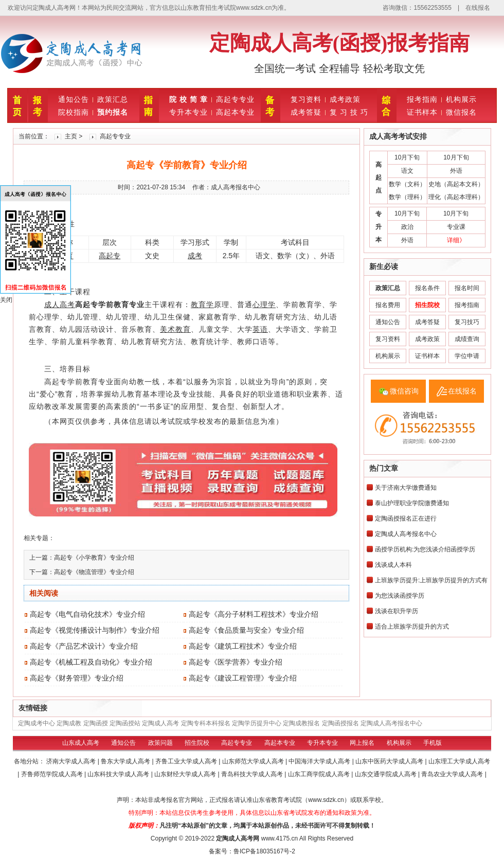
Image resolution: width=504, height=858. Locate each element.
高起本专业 (235, 112)
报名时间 (467, 288)
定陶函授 (96, 723)
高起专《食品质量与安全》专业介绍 (246, 630)
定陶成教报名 (301, 723)
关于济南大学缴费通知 (406, 488)
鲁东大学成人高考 (126, 761)
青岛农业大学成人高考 (453, 774)
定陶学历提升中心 (257, 723)
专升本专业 (188, 112)
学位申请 (467, 356)
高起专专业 (235, 99)
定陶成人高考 (160, 723)
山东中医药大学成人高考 (390, 761)
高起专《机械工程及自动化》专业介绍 (91, 662)
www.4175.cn (280, 838)
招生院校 (197, 743)
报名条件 (427, 288)
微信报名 (461, 112)
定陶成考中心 (37, 723)
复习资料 (306, 99)
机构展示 (461, 99)
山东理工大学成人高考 (459, 761)
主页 (71, 136)
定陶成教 (69, 723)
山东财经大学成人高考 (186, 774)
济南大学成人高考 (72, 761)
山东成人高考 (81, 743)
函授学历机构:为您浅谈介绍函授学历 (425, 549)
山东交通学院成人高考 (386, 774)
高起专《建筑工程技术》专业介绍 (243, 646)
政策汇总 (113, 99)
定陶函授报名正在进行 (406, 519)
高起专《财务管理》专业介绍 (77, 678)
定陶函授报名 (340, 723)
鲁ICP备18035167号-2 (264, 851)
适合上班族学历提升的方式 (412, 627)
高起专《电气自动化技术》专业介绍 (87, 614)
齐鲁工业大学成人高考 (187, 761)
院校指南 (74, 112)
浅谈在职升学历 (397, 611)
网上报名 (362, 743)
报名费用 (388, 305)
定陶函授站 (125, 723)
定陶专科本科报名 (206, 723)
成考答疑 (306, 112)
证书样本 (422, 112)
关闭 (6, 300)
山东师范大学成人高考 (254, 761)
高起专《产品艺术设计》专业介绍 (84, 646)
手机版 (433, 743)
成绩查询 (467, 339)
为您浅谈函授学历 (400, 596)
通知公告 (74, 99)
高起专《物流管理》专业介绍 (94, 572)
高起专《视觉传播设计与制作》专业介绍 (95, 630)
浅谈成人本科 (393, 565)
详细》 (456, 240)
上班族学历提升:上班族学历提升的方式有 (431, 580)
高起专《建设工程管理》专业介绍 (243, 678)
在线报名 (478, 8)
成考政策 (345, 99)
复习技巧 (467, 322)
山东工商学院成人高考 (320, 774)
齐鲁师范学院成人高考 (53, 774)
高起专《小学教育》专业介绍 (94, 558)
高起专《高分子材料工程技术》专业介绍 (254, 614)
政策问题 (160, 743)
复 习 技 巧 (349, 112)
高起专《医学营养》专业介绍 (236, 662)
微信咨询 (404, 391)
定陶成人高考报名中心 (406, 534)
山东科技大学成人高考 (119, 774)
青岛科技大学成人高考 (253, 774)
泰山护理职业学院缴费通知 (412, 503)
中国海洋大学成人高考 (320, 761)
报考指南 (422, 99)
